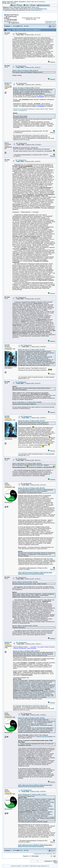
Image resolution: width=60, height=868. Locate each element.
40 (14, 26)
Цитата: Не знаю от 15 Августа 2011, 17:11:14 (26, 88)
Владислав (8, 83)
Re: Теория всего (21, 33)
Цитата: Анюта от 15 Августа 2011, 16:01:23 (25, 71)
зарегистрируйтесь (40, 2)
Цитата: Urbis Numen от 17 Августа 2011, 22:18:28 (27, 402)
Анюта (7, 143)
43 (20, 26)
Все (28, 26)
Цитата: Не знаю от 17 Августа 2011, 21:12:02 (31, 350)
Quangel (7, 345)
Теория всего (15, 23)
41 (15, 26)
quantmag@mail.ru (37, 10)
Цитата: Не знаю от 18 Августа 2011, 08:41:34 (31, 488)
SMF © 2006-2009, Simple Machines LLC (37, 866)
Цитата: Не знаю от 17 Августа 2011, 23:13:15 (31, 421)
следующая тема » (50, 23)
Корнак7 (14, 21)
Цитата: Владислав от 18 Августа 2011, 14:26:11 (32, 794)
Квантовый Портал (12, 15)
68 (25, 26)
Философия (13, 20)
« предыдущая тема (50, 21)
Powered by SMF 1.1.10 (18, 866)
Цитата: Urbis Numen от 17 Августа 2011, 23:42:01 (27, 463)
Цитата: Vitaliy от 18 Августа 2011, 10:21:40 (25, 582)
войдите (29, 2)
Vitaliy (6, 483)
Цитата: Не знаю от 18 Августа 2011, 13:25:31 (26, 651)
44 (22, 26)
